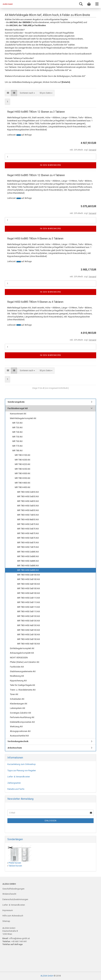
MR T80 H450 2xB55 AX (28, 492)
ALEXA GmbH (47, 976)
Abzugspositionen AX (20, 731)
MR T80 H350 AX (23, 478)
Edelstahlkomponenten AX (22, 722)
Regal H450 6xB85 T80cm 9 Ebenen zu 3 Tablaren (35, 239)
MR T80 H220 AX (23, 464)
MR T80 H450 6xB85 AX (28, 570)
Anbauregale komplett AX (22, 653)
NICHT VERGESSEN (19, 658)
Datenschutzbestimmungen (15, 899)
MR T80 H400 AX (23, 483)
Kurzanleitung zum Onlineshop (22, 764)
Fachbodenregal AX (18, 408)
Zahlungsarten (14, 783)
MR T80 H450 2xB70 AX (28, 524)
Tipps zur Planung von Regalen (22, 770)
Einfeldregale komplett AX (22, 648)
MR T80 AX (17, 451)
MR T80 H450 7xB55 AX (28, 515)
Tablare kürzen (15, 866)
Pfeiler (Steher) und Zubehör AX (25, 662)
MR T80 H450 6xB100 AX (29, 593)
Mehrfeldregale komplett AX (23, 418)
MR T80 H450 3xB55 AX (28, 496)
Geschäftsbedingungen (13, 889)
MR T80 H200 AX (23, 460)
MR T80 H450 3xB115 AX (29, 602)
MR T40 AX (17, 432)
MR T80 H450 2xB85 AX (28, 552)
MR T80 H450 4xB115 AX (29, 607)
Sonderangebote (16, 402)
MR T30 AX (17, 427)
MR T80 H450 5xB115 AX (29, 611)
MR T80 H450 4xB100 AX (29, 584)
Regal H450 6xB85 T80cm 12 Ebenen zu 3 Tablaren (36, 112)
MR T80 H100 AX (23, 455)
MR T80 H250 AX (23, 469)
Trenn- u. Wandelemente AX (23, 690)
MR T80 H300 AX (23, 473)
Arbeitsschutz (15, 748)
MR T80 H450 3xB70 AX (28, 529)
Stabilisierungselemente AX (23, 671)
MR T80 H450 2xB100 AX (29, 575)
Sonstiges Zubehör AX (21, 713)
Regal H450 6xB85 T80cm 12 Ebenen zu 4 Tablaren (36, 175)
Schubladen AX (17, 699)
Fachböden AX (17, 667)
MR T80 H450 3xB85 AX (28, 556)
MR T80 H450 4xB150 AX (29, 644)
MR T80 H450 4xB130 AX (29, 625)
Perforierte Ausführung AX (22, 717)
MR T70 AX (17, 446)
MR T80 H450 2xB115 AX (29, 598)
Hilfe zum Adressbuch (13, 916)
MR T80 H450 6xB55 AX (28, 510)
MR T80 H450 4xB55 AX (28, 501)
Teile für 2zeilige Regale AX (23, 685)
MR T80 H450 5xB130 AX (29, 630)
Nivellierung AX (17, 676)
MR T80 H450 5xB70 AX (28, 538)
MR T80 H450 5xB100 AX (29, 588)
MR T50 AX (17, 437)
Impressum (8, 910)
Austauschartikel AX (19, 736)
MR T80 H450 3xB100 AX (29, 579)
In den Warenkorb (50, 165)
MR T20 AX (17, 423)
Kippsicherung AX (18, 681)
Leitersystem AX (18, 708)
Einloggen (51, 821)
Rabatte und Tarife (16, 789)
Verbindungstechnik (18, 741)
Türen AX (14, 694)
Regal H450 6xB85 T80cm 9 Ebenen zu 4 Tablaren (35, 302)
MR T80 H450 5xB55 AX (28, 506)
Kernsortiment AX (18, 414)
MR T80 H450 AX (23, 487)
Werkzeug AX (16, 727)
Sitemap (6, 921)
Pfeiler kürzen (15, 863)
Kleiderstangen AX (19, 704)
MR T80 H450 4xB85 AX (28, 561)
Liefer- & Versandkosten (19, 777)
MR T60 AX (17, 441)
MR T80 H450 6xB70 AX (28, 543)
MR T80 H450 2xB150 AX (29, 635)
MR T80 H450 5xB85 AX (28, 566)
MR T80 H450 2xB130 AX (29, 616)
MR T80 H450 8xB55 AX (28, 519)
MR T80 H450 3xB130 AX (29, 621)
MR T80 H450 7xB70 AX (28, 547)
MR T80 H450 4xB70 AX (28, 533)
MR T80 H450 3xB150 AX (29, 639)
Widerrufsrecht (9, 894)
